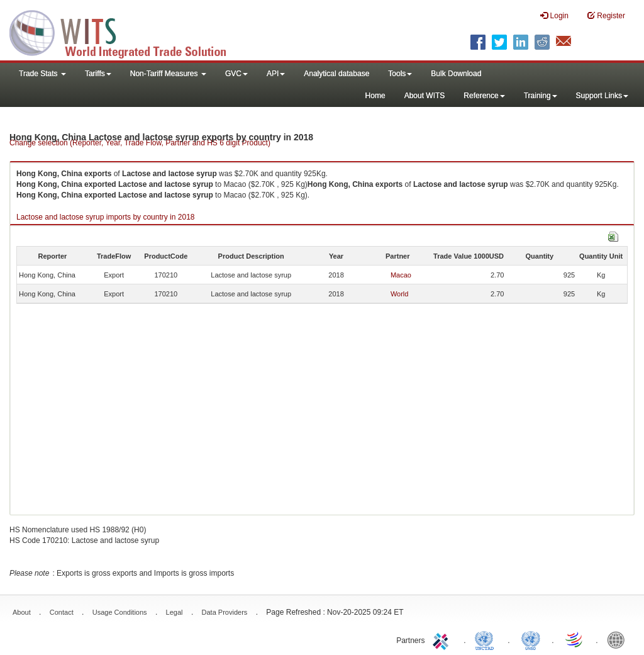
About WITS (425, 96)
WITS (126, 31)
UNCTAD (487, 639)
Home (375, 96)
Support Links (602, 96)
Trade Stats (42, 74)
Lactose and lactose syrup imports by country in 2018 (106, 217)
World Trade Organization (575, 639)
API (276, 74)
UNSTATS (531, 639)
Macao (401, 275)
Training (541, 96)
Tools (400, 74)
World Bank (619, 639)
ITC (443, 639)
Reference (484, 96)
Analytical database (336, 74)
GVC (236, 74)
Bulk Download (456, 74)
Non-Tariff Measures (168, 74)
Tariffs (98, 74)
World (400, 294)
